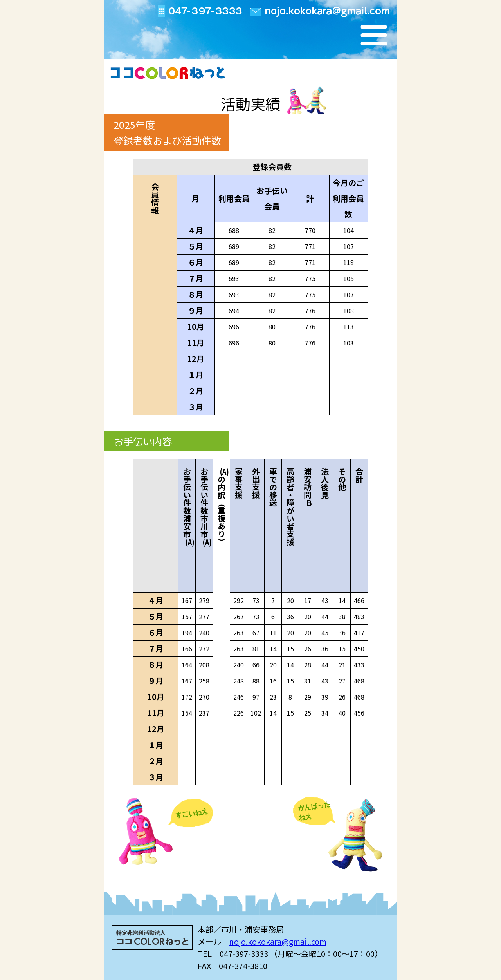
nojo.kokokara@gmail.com (278, 941)
